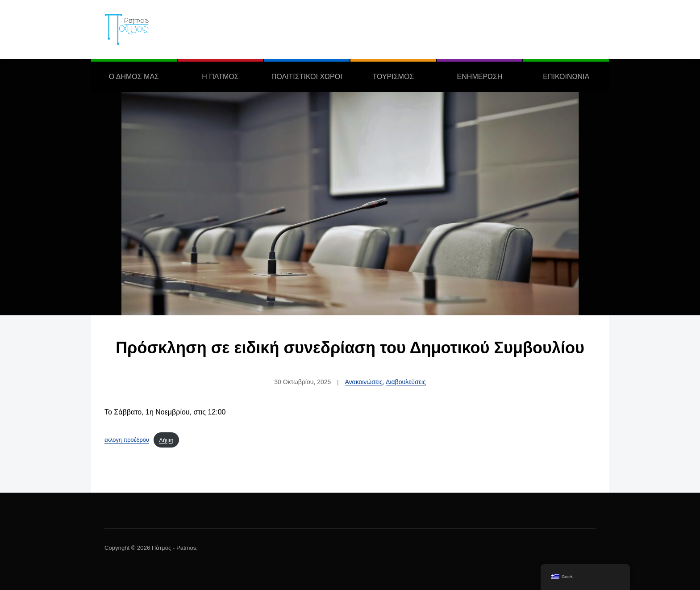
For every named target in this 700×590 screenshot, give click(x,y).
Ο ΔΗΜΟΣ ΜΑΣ (134, 77)
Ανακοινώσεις (364, 382)
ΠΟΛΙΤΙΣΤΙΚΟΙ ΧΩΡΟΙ (307, 77)
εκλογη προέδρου (127, 440)
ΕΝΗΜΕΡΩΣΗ (480, 77)
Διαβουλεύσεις (406, 382)
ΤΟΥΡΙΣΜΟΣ (393, 77)
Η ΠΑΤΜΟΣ (220, 77)
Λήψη (166, 440)
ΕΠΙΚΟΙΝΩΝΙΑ (566, 77)
